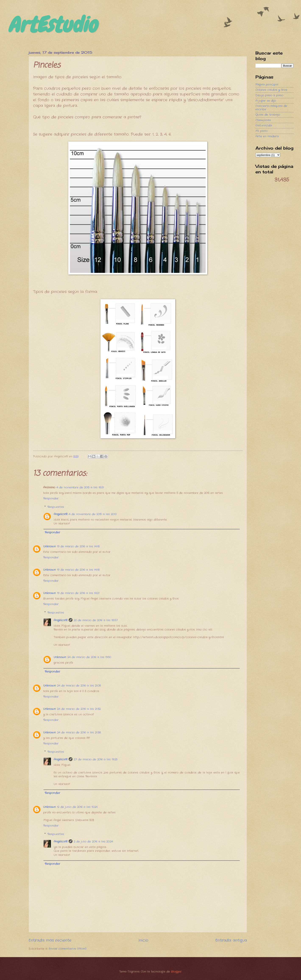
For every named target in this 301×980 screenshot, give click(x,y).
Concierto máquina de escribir (271, 108)
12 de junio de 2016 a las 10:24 (77, 807)
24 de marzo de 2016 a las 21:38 (79, 733)
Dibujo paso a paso (269, 95)
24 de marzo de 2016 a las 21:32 (79, 709)
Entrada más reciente (50, 940)
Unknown (49, 546)
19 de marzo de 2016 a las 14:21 (78, 593)
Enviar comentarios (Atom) (68, 949)
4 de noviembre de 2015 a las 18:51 (80, 487)
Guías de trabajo (268, 115)
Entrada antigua (231, 940)
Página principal (267, 85)
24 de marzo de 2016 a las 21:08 (79, 686)
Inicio (143, 940)
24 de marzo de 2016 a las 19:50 (89, 657)
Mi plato (261, 131)
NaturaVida (264, 125)
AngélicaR (61, 620)
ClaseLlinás (263, 120)
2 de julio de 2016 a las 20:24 (93, 842)
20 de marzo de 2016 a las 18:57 (96, 620)
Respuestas (56, 507)
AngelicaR (61, 514)
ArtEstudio (52, 25)
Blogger (176, 972)
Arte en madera (267, 136)
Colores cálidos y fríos (271, 90)
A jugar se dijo (266, 101)
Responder (51, 498)
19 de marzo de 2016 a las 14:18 (78, 546)
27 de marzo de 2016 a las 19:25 (96, 759)
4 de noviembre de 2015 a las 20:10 (93, 514)
